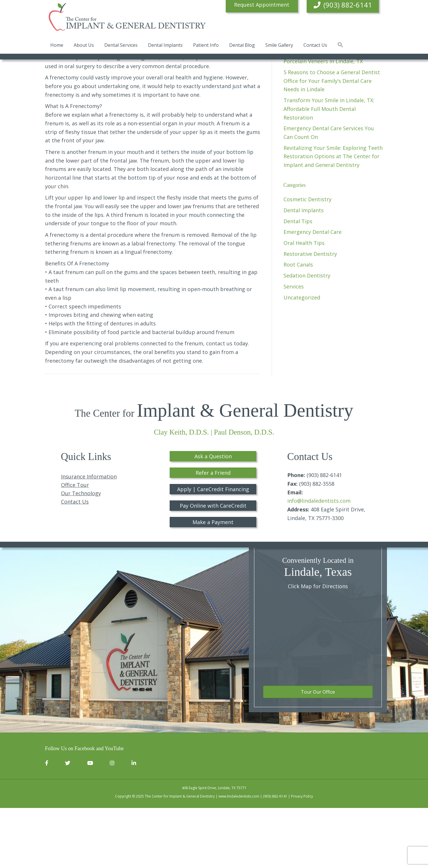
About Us (84, 46)
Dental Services (121, 46)
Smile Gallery (279, 46)
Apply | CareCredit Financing (213, 549)
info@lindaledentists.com (319, 561)
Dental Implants (165, 46)
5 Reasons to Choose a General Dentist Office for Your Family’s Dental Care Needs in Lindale (332, 141)
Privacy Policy (302, 857)
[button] (340, 46)
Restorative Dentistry (310, 314)
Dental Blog (242, 46)
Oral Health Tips (304, 303)
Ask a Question (213, 516)
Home (57, 46)
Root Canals (298, 325)
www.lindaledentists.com (239, 857)
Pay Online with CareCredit (213, 566)
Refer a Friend (213, 533)
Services (294, 347)
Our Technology (81, 554)
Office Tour (75, 545)
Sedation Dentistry (307, 336)
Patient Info (206, 46)
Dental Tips (298, 281)
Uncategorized (302, 357)
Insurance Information (89, 537)
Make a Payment (213, 582)
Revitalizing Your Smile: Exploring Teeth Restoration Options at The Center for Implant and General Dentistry (333, 216)
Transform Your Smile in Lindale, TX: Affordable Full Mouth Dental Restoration (329, 169)
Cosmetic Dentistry (307, 260)
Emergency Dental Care (313, 292)
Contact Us (315, 46)
